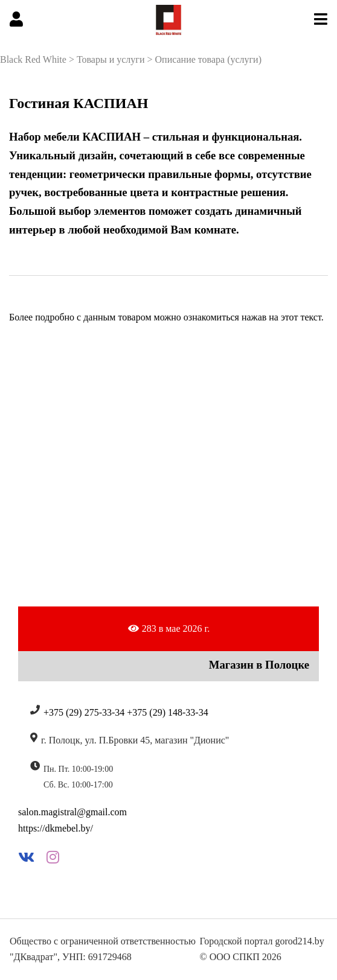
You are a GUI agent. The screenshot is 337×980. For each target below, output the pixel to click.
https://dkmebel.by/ (56, 828)
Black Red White (33, 59)
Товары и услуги (111, 59)
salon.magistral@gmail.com (72, 812)
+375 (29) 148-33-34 (167, 712)
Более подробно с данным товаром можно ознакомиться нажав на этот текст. (166, 317)
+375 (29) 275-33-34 (84, 712)
